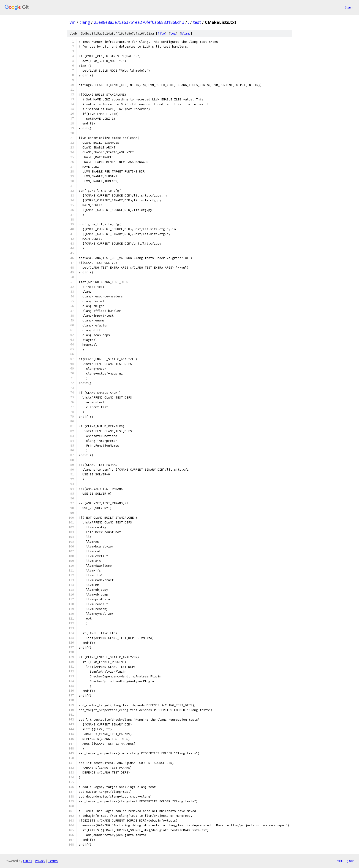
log (173, 34)
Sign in (350, 7)
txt (340, 861)
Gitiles (28, 861)
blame (186, 34)
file (161, 34)
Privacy (40, 861)
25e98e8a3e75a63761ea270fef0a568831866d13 (139, 22)
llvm (71, 22)
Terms (53, 861)
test (197, 22)
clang (85, 22)
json (351, 861)
